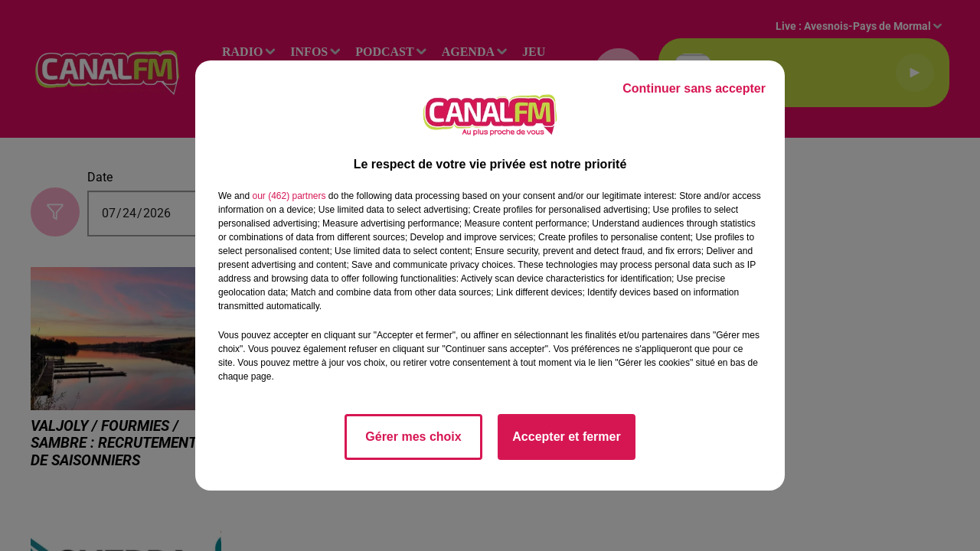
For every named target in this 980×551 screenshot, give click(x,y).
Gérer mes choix (413, 437)
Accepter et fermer (566, 437)
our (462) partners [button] (289, 196)
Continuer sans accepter (694, 88)
